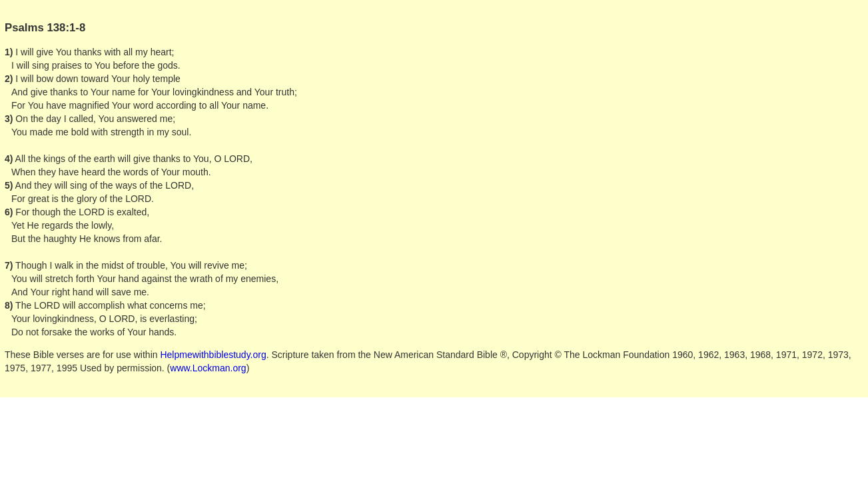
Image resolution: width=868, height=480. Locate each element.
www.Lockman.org (208, 368)
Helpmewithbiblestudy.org (213, 355)
